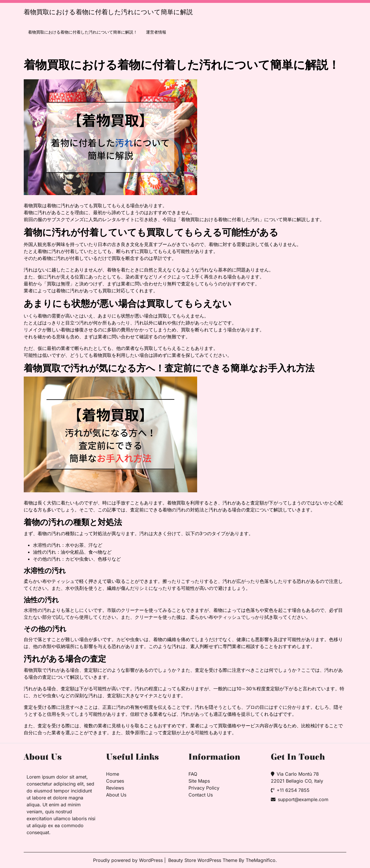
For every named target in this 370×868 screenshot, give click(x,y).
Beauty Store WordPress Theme (203, 860)
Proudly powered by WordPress (129, 860)
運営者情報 (156, 32)
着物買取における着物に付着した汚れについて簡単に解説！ (83, 32)
